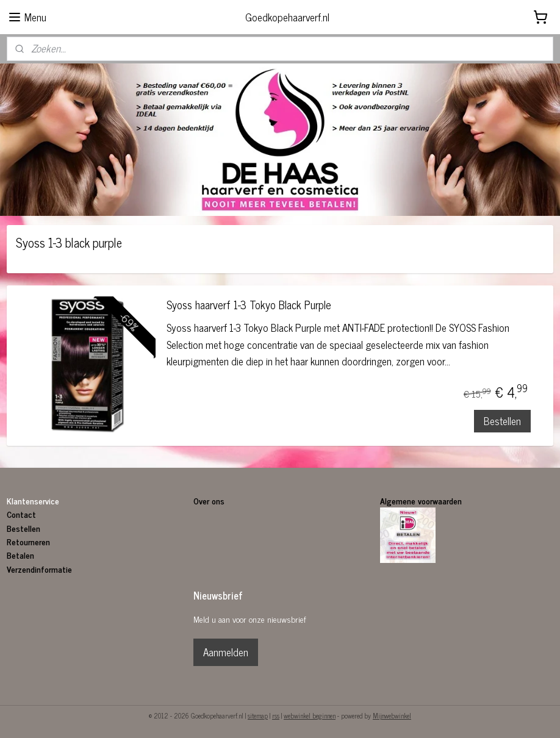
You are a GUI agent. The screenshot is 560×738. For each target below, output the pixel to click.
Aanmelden (226, 652)
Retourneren (28, 541)
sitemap (258, 715)
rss (276, 715)
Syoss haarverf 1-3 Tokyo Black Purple (249, 306)
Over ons (210, 500)
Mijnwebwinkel (392, 715)
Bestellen (502, 421)
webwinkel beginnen (310, 715)
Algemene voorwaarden (421, 500)
